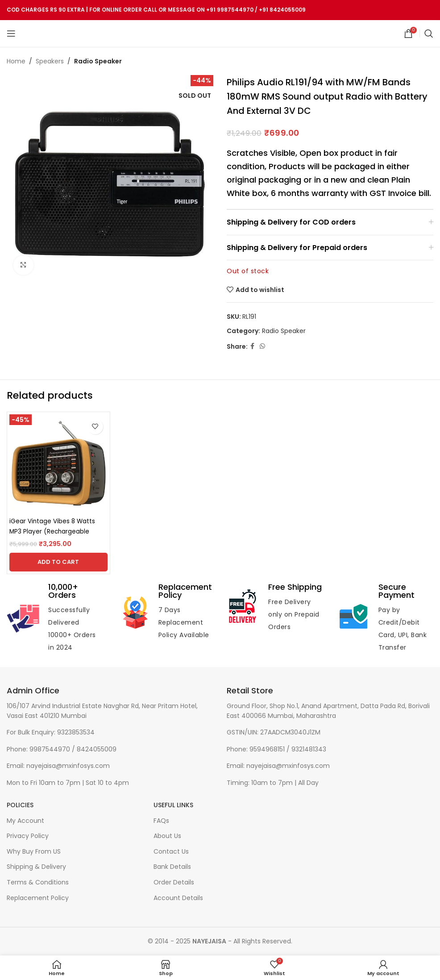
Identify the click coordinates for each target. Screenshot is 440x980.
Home (16, 61)
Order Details (174, 882)
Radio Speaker (98, 61)
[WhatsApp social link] (262, 347)
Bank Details (172, 867)
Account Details (178, 898)
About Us (167, 836)
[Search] (429, 33)
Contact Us (171, 852)
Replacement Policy (38, 898)
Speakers (50, 61)
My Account (25, 821)
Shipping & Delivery (36, 867)
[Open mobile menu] (11, 33)
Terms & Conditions (38, 882)
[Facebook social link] (252, 347)
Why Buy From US (34, 852)
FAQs (161, 821)
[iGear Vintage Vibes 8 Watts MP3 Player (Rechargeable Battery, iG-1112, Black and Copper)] (58, 463)
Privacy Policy (28, 836)
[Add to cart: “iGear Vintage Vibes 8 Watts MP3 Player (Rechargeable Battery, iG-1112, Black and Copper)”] (58, 562)
